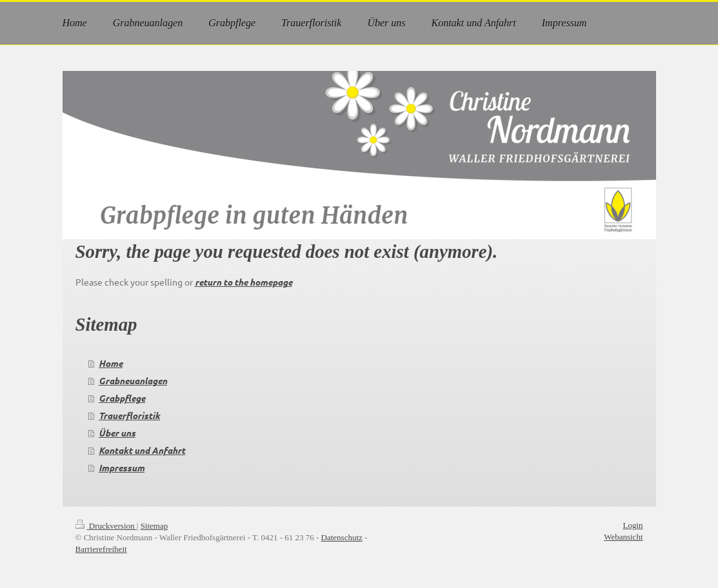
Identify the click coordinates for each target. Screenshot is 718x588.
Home (111, 363)
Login (633, 525)
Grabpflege (122, 398)
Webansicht (623, 537)
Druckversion (106, 526)
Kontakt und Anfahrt (142, 450)
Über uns (117, 433)
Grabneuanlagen (133, 381)
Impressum (122, 468)
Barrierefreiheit (101, 549)
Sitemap (155, 526)
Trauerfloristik (129, 416)
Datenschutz (342, 537)
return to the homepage (244, 282)
